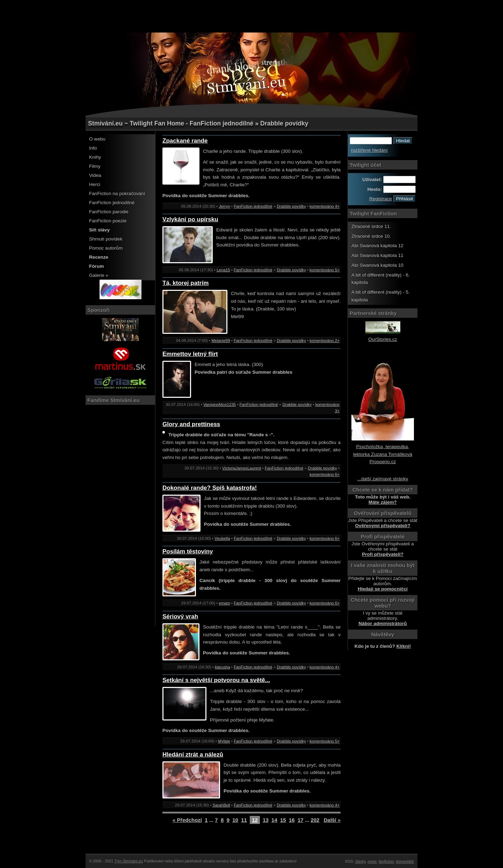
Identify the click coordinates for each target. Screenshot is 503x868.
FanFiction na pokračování (117, 193)
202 (315, 820)
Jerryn (225, 206)
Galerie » (99, 275)
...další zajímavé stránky (383, 479)
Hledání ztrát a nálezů (193, 755)
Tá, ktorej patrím (185, 283)
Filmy (95, 166)
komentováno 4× (325, 206)
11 (244, 820)
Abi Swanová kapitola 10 (377, 265)
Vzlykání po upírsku (190, 219)
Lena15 (223, 270)
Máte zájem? (383, 502)
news (372, 861)
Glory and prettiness (191, 424)
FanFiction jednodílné (112, 203)
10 (235, 820)
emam (225, 603)
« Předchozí (187, 820)
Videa (95, 175)
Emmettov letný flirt (190, 354)
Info (93, 148)
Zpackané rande (185, 141)
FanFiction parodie (109, 212)
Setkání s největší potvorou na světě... (216, 680)
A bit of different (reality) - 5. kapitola (381, 296)
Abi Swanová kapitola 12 (377, 246)
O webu (97, 139)
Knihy (95, 157)
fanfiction (386, 861)
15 (283, 820)
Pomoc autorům (106, 248)
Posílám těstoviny (188, 551)
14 (274, 820)
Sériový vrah (180, 616)
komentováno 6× (325, 474)
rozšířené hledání (369, 150)
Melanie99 (221, 340)
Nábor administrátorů (382, 623)
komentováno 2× (325, 340)
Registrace (381, 199)
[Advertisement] (251, 16)
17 (301, 820)
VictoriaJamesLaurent (242, 468)
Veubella (222, 538)
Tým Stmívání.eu (129, 861)
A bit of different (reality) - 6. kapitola (381, 279)
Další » (332, 820)
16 (292, 820)
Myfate (224, 741)
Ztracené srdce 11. (371, 226)
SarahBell (221, 805)
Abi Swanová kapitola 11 (377, 255)
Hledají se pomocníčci (383, 589)
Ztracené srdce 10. (371, 236)
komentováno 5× (325, 270)
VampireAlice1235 (220, 404)
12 (255, 820)
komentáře (405, 861)
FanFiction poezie (108, 221)
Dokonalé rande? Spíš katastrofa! (210, 488)
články (360, 861)
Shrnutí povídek (106, 239)
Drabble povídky (291, 206)
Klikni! (404, 646)
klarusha (223, 667)
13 (266, 820)
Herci (95, 184)
